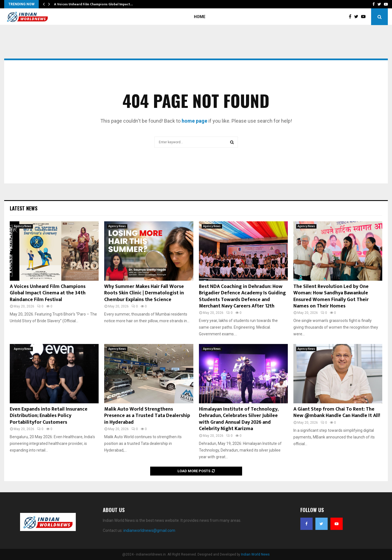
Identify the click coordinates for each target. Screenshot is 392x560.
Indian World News (255, 554)
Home (200, 17)
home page (194, 121)
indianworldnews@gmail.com (149, 530)
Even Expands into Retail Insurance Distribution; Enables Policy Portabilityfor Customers (49, 416)
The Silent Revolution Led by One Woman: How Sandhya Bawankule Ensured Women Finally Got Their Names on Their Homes (331, 296)
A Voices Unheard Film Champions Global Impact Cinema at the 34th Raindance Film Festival (48, 293)
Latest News (24, 208)
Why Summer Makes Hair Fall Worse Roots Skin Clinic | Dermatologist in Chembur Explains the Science (144, 293)
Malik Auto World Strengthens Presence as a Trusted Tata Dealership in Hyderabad (147, 416)
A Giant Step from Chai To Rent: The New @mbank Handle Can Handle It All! (337, 412)
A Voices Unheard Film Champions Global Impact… (93, 4)
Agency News (23, 226)
